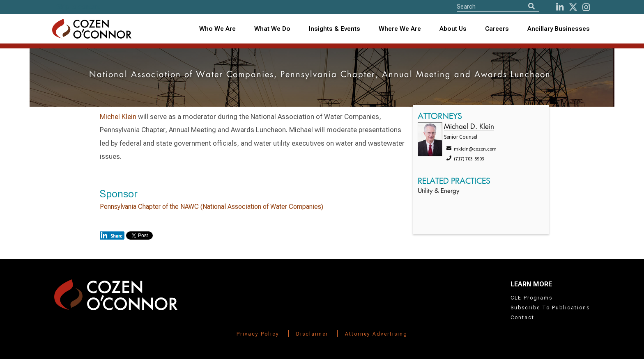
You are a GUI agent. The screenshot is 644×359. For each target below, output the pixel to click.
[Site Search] (498, 6)
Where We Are (400, 29)
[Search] (531, 6)
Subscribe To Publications (550, 308)
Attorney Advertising (376, 334)
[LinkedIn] (560, 7)
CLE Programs (531, 298)
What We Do (272, 29)
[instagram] (586, 7)
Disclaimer (312, 334)
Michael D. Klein (469, 127)
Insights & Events (335, 29)
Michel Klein (118, 117)
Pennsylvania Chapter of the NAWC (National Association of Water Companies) (212, 207)
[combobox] (335, 29)
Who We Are (217, 29)
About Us (453, 29)
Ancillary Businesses (559, 29)
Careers (497, 29)
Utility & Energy (438, 191)
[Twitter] (573, 7)
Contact (522, 318)
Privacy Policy (258, 334)
